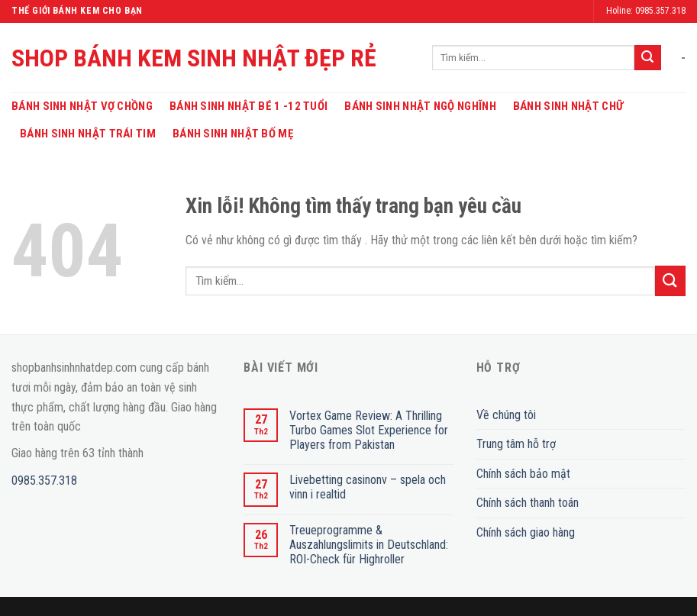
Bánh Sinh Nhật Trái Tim (88, 134)
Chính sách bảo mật (523, 474)
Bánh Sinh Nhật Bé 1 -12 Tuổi (248, 106)
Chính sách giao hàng (526, 532)
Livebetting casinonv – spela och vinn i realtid (368, 487)
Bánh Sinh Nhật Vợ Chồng (82, 106)
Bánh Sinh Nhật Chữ (568, 106)
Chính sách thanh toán (528, 503)
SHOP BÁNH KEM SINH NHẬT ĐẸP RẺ (194, 58)
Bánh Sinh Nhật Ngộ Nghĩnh (420, 106)
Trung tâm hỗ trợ (516, 444)
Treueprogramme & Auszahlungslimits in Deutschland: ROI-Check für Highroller (369, 545)
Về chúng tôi (506, 415)
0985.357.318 (44, 481)
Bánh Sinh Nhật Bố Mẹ (233, 134)
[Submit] (647, 58)
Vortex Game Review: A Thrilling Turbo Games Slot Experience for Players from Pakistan (369, 430)
